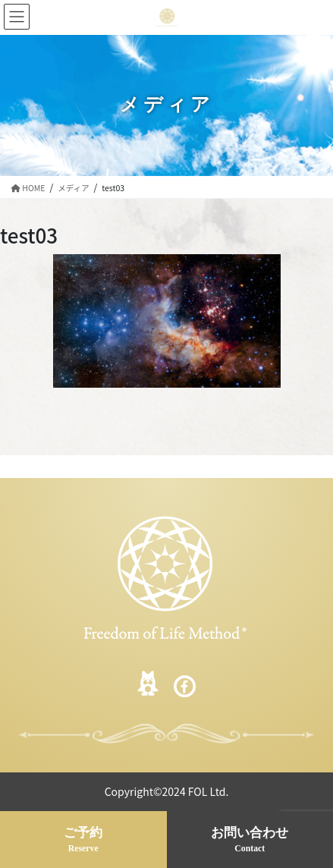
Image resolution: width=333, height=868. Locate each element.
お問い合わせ (250, 841)
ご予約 (83, 841)
